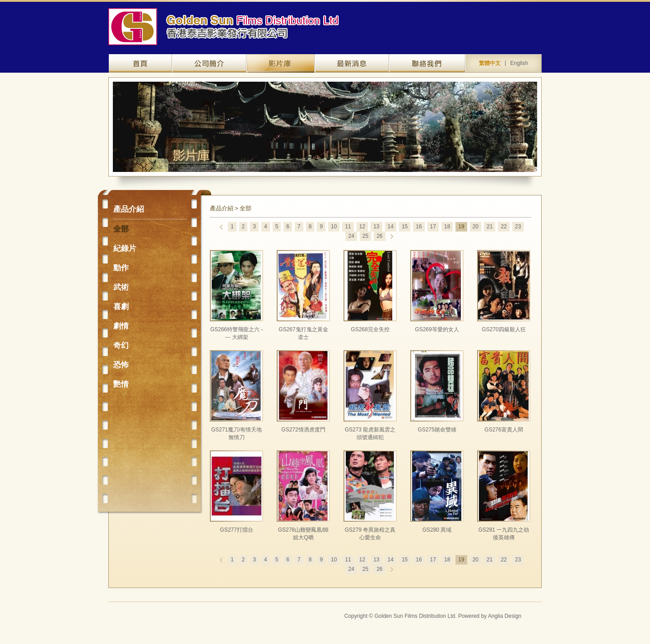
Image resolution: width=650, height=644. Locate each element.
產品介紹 (281, 63)
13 (376, 227)
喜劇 (121, 307)
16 (419, 227)
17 (433, 227)
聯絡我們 (427, 63)
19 (461, 227)
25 (365, 236)
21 (490, 227)
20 (476, 227)
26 (379, 236)
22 (504, 227)
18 (447, 227)
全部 (121, 229)
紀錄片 (125, 248)
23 (518, 227)
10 (334, 227)
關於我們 (209, 63)
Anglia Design (505, 616)
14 (391, 227)
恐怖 (121, 365)
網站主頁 (140, 63)
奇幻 (121, 345)
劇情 (121, 326)
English (519, 63)
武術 (121, 287)
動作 (121, 268)
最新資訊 (352, 63)
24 (351, 236)
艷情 (121, 384)
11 (348, 227)
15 (405, 227)
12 (362, 227)
